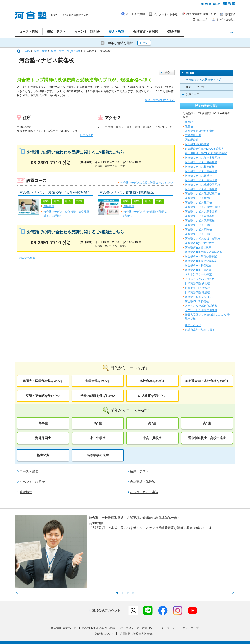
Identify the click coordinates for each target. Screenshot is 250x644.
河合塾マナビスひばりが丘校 (202, 239)
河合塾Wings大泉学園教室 (201, 261)
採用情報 (97, 637)
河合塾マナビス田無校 (198, 234)
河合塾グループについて (103, 631)
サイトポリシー (168, 591)
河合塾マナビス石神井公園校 (202, 207)
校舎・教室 (40, 51)
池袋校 (189, 127)
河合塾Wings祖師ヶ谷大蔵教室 (204, 252)
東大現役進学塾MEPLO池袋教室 (205, 149)
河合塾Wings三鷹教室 (198, 270)
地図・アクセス (195, 87)
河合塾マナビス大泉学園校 (201, 212)
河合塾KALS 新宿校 (197, 301)
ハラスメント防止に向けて (137, 591)
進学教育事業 (130, 631)
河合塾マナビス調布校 (198, 230)
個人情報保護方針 (63, 591)
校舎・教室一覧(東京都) (65, 51)
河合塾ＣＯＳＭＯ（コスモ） (202, 297)
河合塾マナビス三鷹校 (198, 225)
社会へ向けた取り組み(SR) (209, 631)
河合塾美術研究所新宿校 (200, 131)
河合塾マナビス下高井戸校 (201, 171)
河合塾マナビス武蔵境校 (200, 221)
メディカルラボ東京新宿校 (201, 306)
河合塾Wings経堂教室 (198, 248)
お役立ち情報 (27, 258)
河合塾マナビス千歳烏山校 (201, 180)
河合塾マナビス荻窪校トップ (203, 80)
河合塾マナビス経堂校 (198, 176)
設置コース (193, 94)
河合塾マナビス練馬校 (198, 203)
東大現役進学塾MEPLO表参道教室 (206, 153)
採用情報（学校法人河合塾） (137, 597)
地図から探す (193, 325)
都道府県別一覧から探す (200, 330)
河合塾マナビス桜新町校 (200, 167)
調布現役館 (192, 140)
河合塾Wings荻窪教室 (198, 265)
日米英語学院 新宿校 (197, 283)
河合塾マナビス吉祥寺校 (200, 216)
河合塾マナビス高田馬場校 (201, 189)
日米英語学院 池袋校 (197, 292)
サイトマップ (191, 591)
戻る (167, 72)
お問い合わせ (115, 637)
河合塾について (105, 597)
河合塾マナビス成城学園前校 (202, 185)
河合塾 (26, 51)
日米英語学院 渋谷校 (197, 288)
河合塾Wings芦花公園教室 (201, 256)
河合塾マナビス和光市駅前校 (202, 158)
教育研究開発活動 (178, 631)
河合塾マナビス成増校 (198, 198)
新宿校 (189, 122)
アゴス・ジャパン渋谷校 (200, 279)
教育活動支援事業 (152, 631)
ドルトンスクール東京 (198, 274)
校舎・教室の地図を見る (160, 100)
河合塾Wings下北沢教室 (200, 243)
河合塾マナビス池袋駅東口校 (202, 194)
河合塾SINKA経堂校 (197, 144)
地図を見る (87, 135)
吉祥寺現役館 (193, 135)
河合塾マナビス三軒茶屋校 (201, 162)
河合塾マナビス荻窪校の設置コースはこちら (148, 183)
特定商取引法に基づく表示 (99, 591)
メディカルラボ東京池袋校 (201, 310)
